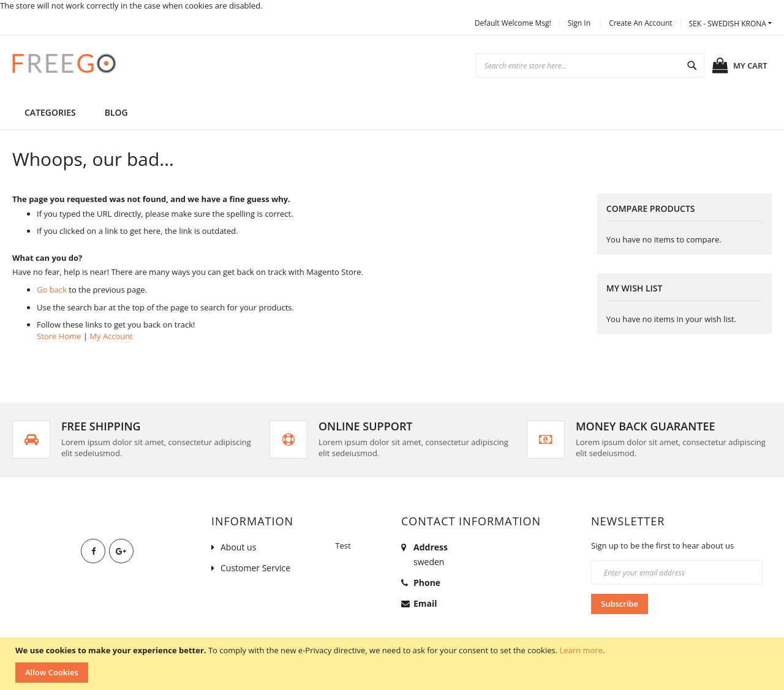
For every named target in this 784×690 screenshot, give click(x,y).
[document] (394, 664)
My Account (111, 336)
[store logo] (64, 63)
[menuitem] (116, 112)
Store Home (59, 336)
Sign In (579, 23)
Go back (52, 290)
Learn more (581, 650)
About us (238, 547)
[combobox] (590, 66)
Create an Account (640, 23)
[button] (730, 24)
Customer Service (255, 568)
